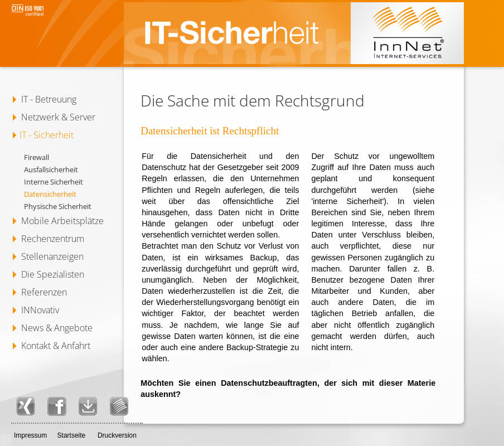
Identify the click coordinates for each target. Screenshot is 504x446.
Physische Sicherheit (58, 206)
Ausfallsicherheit (51, 169)
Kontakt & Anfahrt (56, 346)
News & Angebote (57, 328)
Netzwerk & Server (58, 117)
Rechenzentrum (53, 239)
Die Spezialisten (53, 274)
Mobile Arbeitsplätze (62, 221)
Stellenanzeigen (52, 256)
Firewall (37, 157)
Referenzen (44, 292)
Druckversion (117, 435)
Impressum (30, 435)
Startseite (72, 435)
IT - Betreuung (49, 99)
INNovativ (40, 310)
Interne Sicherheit (54, 182)
